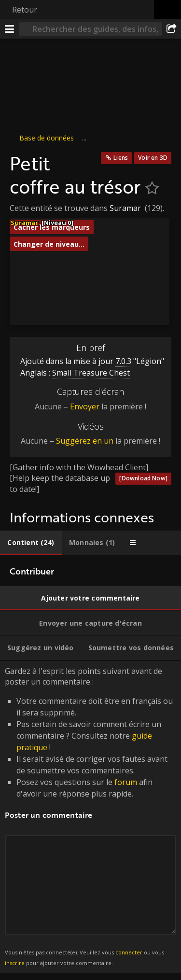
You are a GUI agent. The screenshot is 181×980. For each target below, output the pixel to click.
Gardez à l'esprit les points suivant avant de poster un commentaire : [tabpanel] (90, 817)
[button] (52, 278)
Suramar (125, 208)
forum (126, 782)
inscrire (15, 963)
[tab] (31, 543)
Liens (121, 158)
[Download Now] (143, 478)
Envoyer (85, 406)
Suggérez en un (85, 441)
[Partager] (171, 29)
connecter (129, 952)
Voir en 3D (153, 158)
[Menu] (10, 29)
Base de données (47, 138)
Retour (25, 10)
